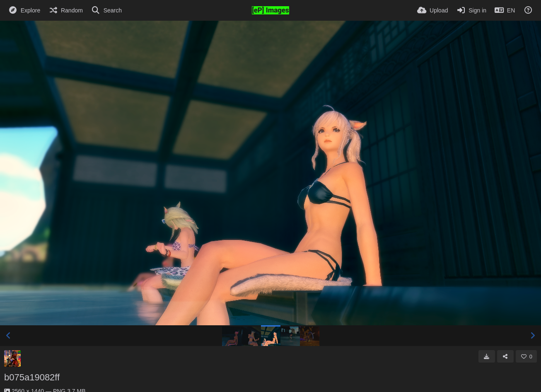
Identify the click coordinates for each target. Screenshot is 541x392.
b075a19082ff (32, 377)
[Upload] (432, 10)
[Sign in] (471, 10)
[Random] (66, 10)
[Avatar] (12, 358)
